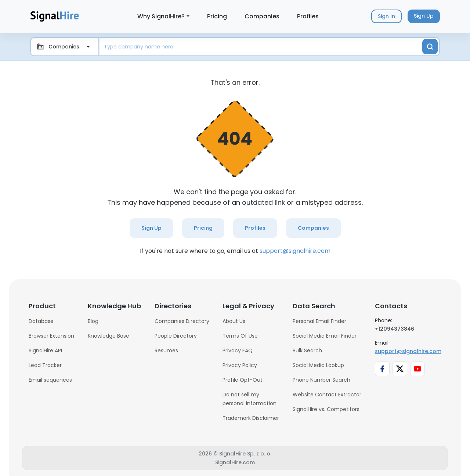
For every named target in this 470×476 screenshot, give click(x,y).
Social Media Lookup (318, 365)
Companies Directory (182, 321)
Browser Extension (51, 336)
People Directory (176, 336)
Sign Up (151, 228)
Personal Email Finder (319, 321)
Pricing (217, 16)
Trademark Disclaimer (251, 418)
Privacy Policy (240, 365)
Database (41, 321)
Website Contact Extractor (327, 395)
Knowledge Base (109, 336)
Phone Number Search (321, 380)
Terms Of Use (240, 336)
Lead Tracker (45, 365)
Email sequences (50, 380)
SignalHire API (45, 350)
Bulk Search (307, 350)
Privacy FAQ (238, 350)
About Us (234, 321)
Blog (93, 321)
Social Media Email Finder (325, 336)
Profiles (308, 16)
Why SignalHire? (161, 16)
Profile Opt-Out (243, 380)
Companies (262, 16)
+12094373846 (395, 329)
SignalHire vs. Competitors (326, 409)
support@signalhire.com (295, 251)
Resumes (166, 350)
